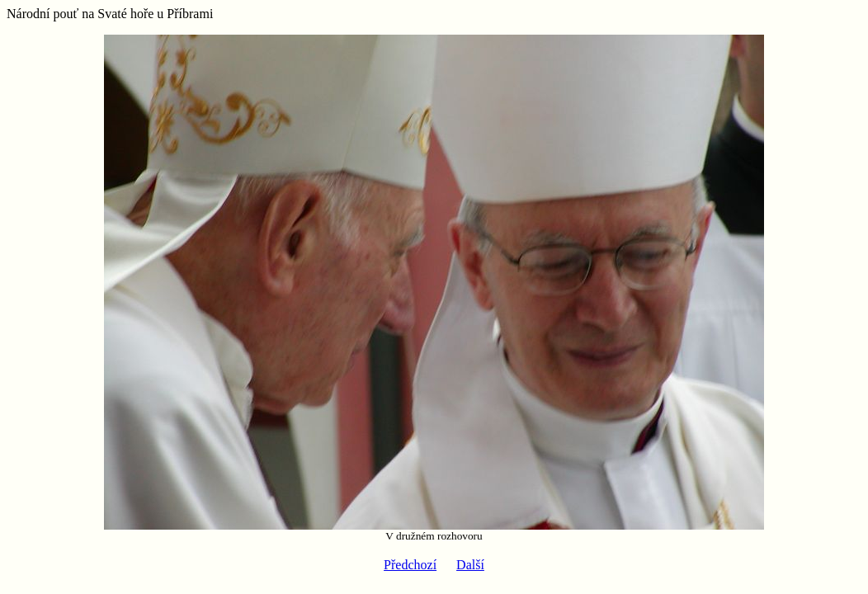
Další (470, 565)
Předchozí (410, 565)
